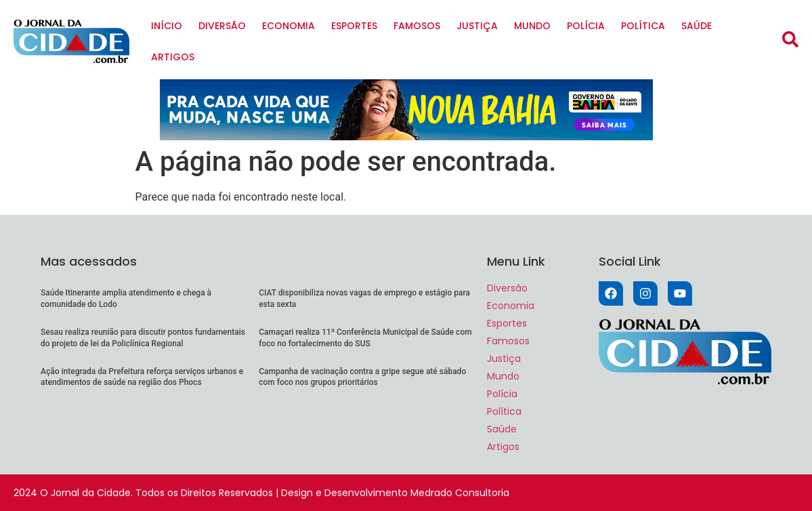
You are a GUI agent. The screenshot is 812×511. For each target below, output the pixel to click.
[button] (790, 39)
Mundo (532, 26)
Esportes (354, 26)
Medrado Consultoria (460, 493)
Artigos (173, 57)
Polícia (586, 26)
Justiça (477, 26)
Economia (289, 26)
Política (643, 26)
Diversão (222, 26)
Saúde (697, 26)
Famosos (417, 26)
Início (167, 26)
